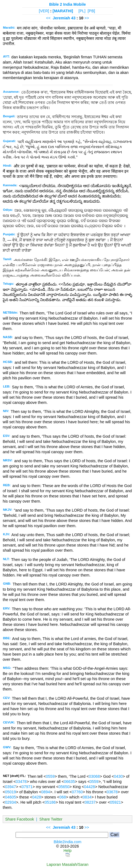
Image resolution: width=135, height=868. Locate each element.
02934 (10, 802)
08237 (90, 802)
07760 (77, 792)
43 (74, 18)
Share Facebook (20, 819)
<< (48, 18)
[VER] (44, 11)
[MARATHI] (63, 11)
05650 (64, 787)
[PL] (82, 11)
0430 (118, 776)
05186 (50, 802)
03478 (21, 782)
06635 (69, 782)
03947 (10, 787)
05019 (10, 792)
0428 (37, 797)
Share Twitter (51, 819)
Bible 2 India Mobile (67, 4)
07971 (27, 787)
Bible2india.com (68, 842)
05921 (115, 802)
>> (87, 18)
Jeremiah (61, 18)
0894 (46, 792)
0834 (87, 797)
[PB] (91, 11)
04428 (89, 787)
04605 (10, 797)
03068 (94, 776)
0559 (50, 776)
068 (63, 797)
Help (68, 851)
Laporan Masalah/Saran (68, 864)
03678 (112, 792)
